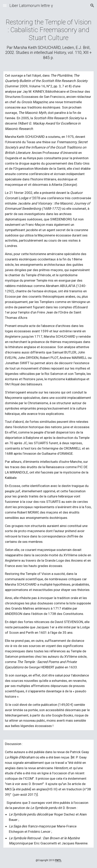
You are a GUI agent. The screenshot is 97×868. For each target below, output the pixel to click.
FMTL (58, 860)
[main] (48, 39)
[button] (5, 5)
